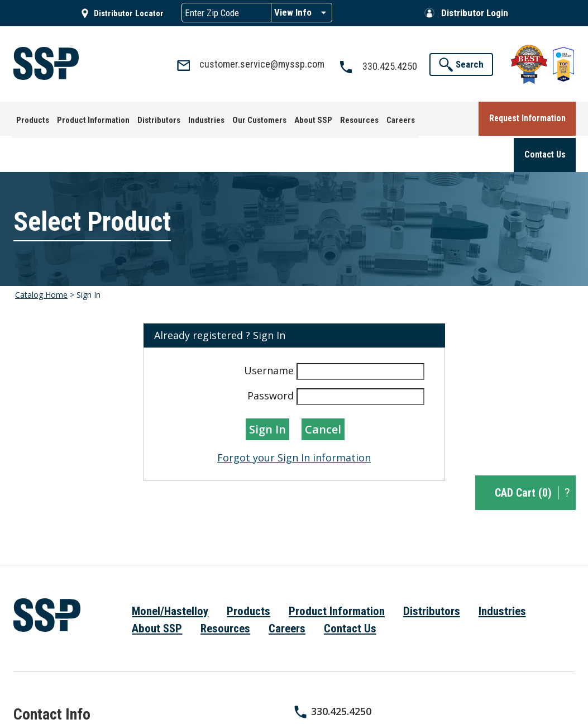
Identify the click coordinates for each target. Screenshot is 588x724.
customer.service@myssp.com (387, 691)
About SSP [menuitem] (157, 591)
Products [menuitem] (248, 574)
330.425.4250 (341, 674)
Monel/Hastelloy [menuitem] (170, 574)
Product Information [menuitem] (337, 574)
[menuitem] (30, 117)
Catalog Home (41, 257)
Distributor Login (475, 13)
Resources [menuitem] (225, 591)
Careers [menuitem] (287, 591)
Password (271, 358)
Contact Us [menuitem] (350, 591)
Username (269, 333)
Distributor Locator (129, 13)
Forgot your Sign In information (294, 420)
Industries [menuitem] (502, 574)
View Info (293, 12)
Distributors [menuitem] (432, 574)
